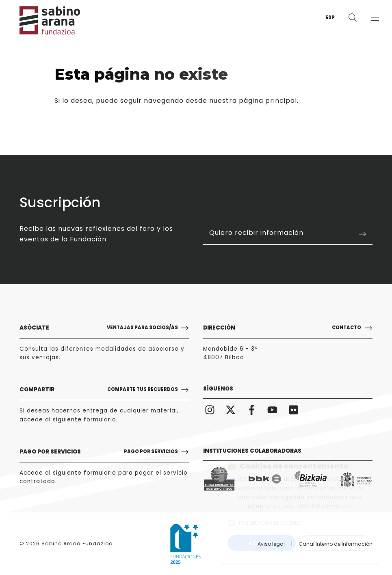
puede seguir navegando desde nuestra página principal (196, 101)
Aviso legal (271, 544)
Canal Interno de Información (336, 544)
